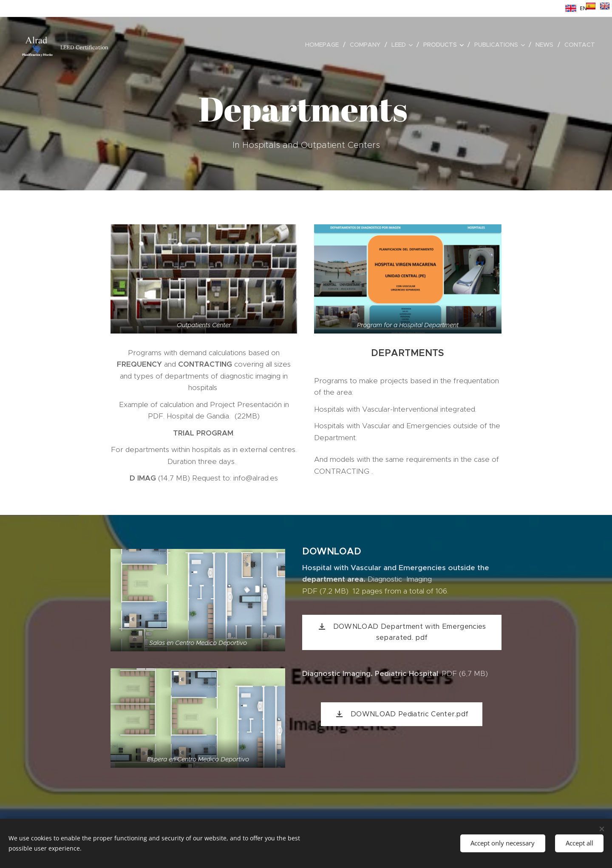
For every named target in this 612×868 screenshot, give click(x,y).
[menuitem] (324, 45)
